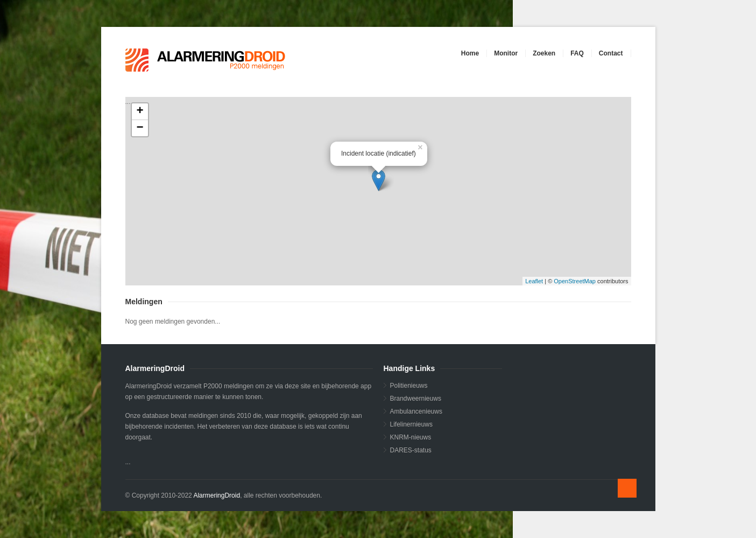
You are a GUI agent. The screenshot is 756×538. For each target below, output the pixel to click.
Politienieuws (409, 386)
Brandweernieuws (416, 399)
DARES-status (411, 450)
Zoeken (544, 53)
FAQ (577, 53)
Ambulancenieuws (416, 411)
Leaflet (534, 281)
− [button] (140, 128)
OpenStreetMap (575, 281)
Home (470, 53)
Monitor (506, 53)
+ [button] (140, 111)
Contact (611, 53)
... (377, 191)
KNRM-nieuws (411, 437)
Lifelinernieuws (411, 424)
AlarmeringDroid (217, 495)
